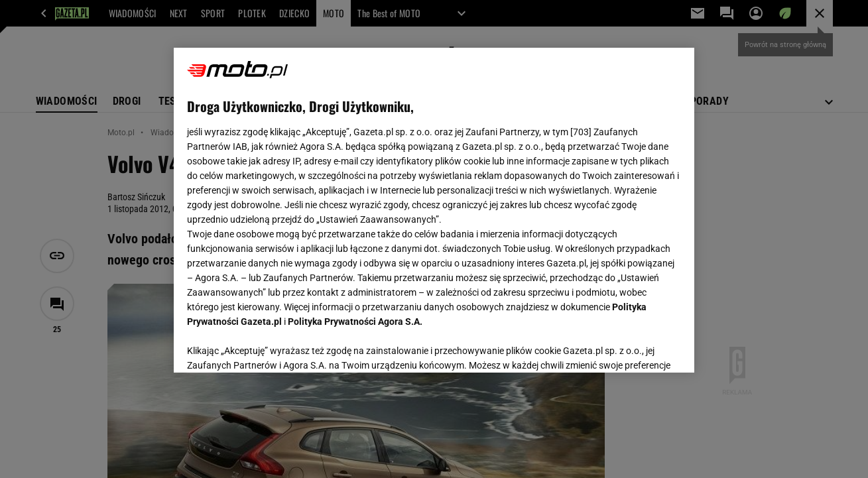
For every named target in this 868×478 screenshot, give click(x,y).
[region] (434, 210)
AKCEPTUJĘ (636, 347)
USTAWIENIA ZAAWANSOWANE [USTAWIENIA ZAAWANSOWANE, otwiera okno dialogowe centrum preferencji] (274, 346)
